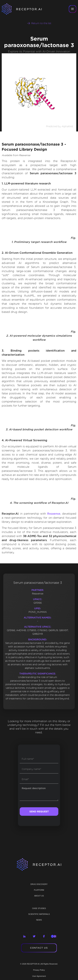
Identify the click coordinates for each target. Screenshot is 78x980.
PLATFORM (39, 890)
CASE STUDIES (39, 908)
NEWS (39, 920)
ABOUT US (39, 896)
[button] (73, 9)
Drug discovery (39, 884)
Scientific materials (39, 914)
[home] (24, 9)
